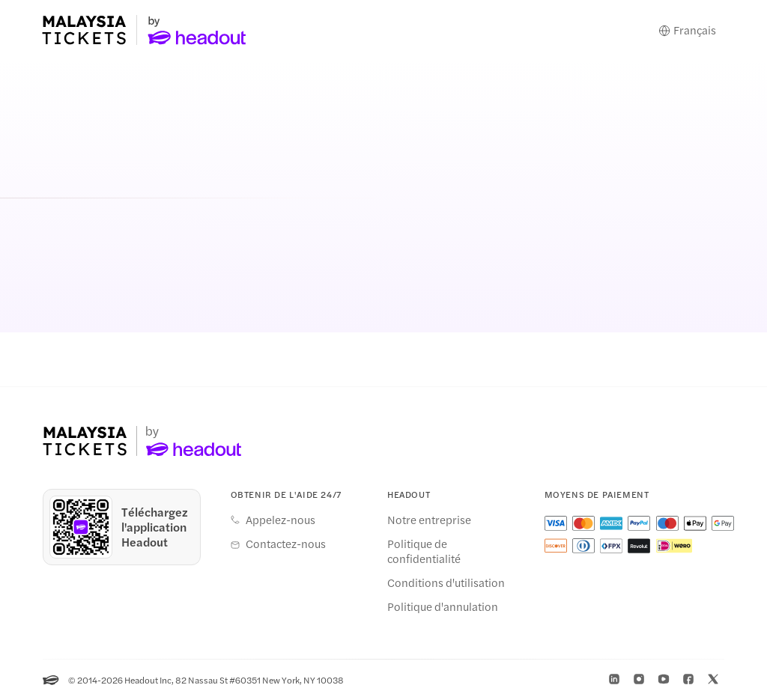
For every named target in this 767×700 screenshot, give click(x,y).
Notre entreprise (429, 520)
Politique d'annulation (443, 606)
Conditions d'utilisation (446, 582)
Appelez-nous (281, 520)
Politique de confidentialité (424, 551)
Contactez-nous (286, 544)
